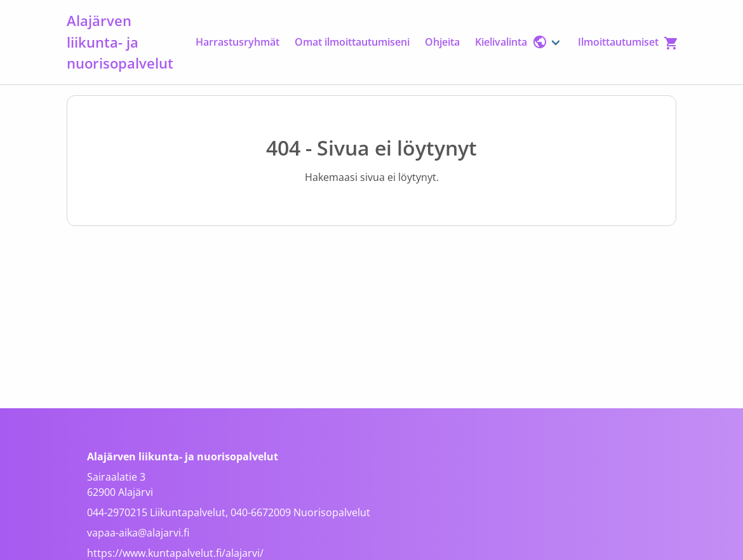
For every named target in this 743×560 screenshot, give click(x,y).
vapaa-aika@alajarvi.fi (138, 533)
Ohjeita (442, 42)
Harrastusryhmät (238, 42)
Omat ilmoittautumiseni (352, 42)
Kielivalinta (511, 42)
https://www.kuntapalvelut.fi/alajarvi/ (175, 553)
